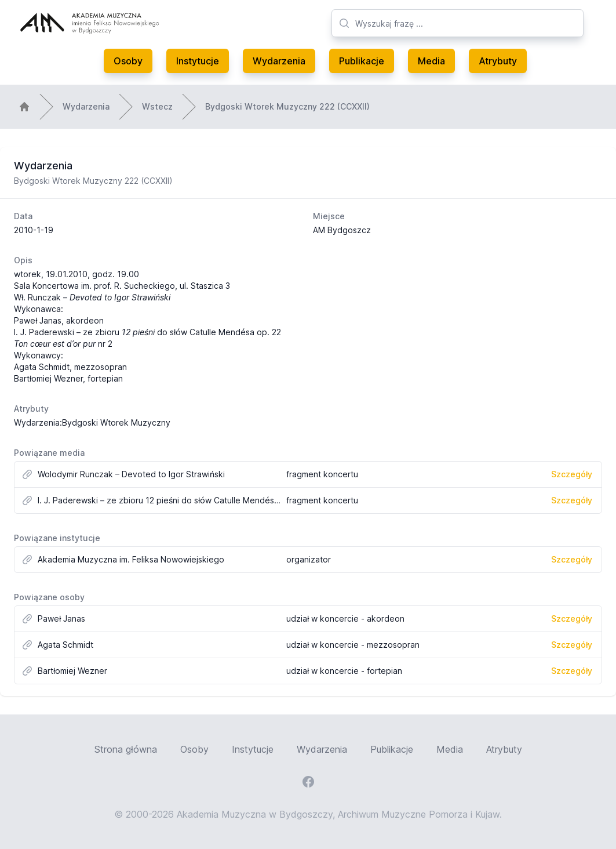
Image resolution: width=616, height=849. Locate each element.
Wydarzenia (279, 61)
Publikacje (362, 61)
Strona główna (126, 749)
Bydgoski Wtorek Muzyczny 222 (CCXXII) (287, 106)
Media (431, 61)
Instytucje (198, 61)
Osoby (128, 61)
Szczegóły (572, 474)
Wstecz (157, 106)
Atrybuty (498, 61)
